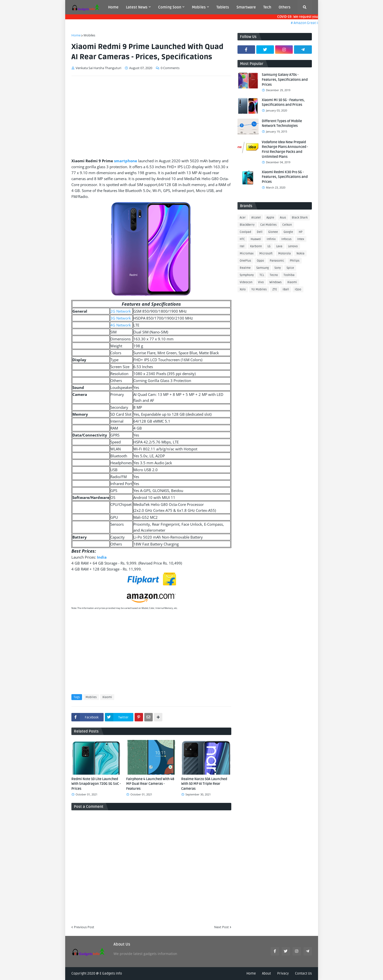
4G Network (121, 325)
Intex (301, 239)
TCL (262, 275)
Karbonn (256, 246)
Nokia (300, 254)
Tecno (274, 275)
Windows (276, 282)
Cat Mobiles (268, 225)
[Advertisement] (151, 117)
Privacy (283, 973)
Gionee (273, 232)
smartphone (126, 161)
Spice (290, 268)
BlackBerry (247, 225)
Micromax (247, 254)
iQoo (298, 289)
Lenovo (293, 246)
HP (301, 232)
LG (269, 246)
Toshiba (289, 275)
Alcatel (256, 218)
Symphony (247, 275)
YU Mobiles (259, 289)
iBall (286, 289)
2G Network (121, 311)
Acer (243, 218)
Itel (242, 246)
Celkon (287, 225)
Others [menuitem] (285, 7)
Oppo (260, 261)
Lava (279, 246)
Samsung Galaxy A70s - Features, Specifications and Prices (285, 80)
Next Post (221, 927)
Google (288, 232)
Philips (295, 261)
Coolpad (245, 232)
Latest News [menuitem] (137, 7)
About (266, 973)
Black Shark (300, 218)
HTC (242, 239)
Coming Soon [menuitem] (170, 7)
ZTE (275, 289)
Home (76, 35)
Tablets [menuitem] (223, 7)
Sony (278, 268)
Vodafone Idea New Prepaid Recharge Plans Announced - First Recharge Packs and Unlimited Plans (285, 149)
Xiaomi (107, 697)
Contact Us (303, 973)
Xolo (243, 289)
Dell (260, 232)
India (102, 557)
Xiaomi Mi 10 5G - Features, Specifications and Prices (283, 102)
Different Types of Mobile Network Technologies (282, 123)
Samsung (263, 268)
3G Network (121, 318)
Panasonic (277, 261)
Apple (270, 218)
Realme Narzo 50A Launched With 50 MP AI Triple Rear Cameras (204, 784)
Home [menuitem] (113, 7)
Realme (245, 268)
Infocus (286, 239)
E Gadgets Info (111, 973)
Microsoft (266, 254)
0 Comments (170, 68)
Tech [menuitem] (267, 7)
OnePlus (245, 261)
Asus (283, 218)
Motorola (284, 254)
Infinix (271, 239)
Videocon (246, 282)
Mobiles (89, 35)
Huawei (256, 239)
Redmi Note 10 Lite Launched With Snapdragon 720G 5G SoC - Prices (96, 784)
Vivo (261, 282)
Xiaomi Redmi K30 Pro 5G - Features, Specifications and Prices (285, 177)
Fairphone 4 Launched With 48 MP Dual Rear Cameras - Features (150, 784)
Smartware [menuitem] (246, 7)
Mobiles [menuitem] (199, 7)
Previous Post (84, 927)
